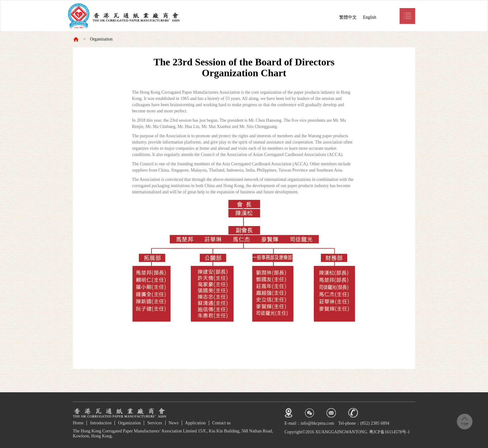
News (174, 423)
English (370, 17)
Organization (101, 39)
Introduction (101, 423)
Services (155, 423)
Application (195, 423)
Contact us (222, 423)
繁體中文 (348, 17)
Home (78, 423)
